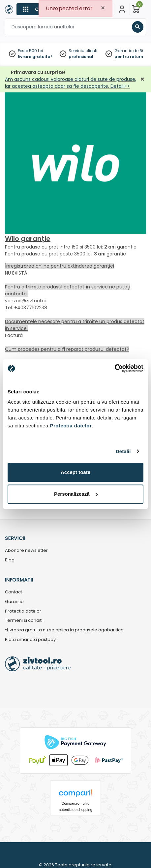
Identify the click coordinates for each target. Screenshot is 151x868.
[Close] (103, 8)
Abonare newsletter (26, 551)
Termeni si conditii (24, 621)
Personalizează (76, 494)
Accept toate (75, 472)
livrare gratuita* (35, 57)
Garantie (14, 602)
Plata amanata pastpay (30, 640)
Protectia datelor (23, 611)
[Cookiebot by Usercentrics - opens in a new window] (115, 368)
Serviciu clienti (83, 51)
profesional (81, 57)
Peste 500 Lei (30, 51)
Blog (10, 560)
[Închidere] (142, 79)
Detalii (123, 451)
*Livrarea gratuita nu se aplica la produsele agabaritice (64, 630)
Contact (14, 592)
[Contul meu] (122, 9)
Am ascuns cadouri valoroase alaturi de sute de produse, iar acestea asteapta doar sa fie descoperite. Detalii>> (71, 83)
